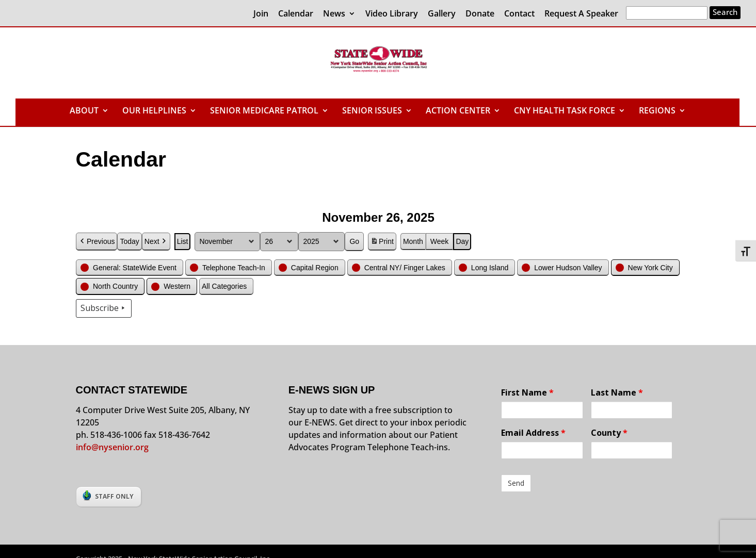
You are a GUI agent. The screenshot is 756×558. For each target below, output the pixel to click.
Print (382, 243)
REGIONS (657, 111)
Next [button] (156, 242)
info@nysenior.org (112, 447)
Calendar (296, 14)
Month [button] (413, 241)
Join (261, 14)
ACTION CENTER (458, 111)
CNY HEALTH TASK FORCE (565, 111)
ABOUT (84, 111)
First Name (527, 392)
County (609, 433)
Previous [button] (96, 242)
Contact (519, 14)
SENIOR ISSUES (372, 111)
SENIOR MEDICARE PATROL (264, 111)
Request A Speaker (581, 14)
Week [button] (439, 241)
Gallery (442, 14)
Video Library (392, 14)
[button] (130, 267)
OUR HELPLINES (154, 111)
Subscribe (104, 308)
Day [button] (462, 241)
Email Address (533, 433)
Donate (480, 14)
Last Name (617, 392)
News (334, 14)
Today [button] (129, 241)
